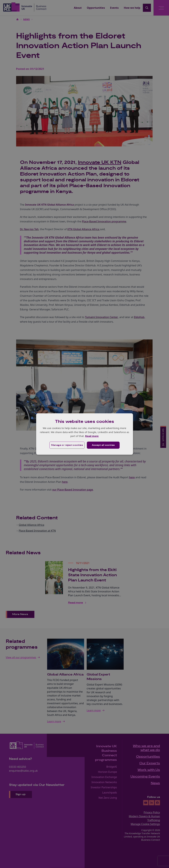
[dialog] (85, 434)
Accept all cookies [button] (103, 445)
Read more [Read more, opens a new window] (92, 436)
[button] (67, 445)
